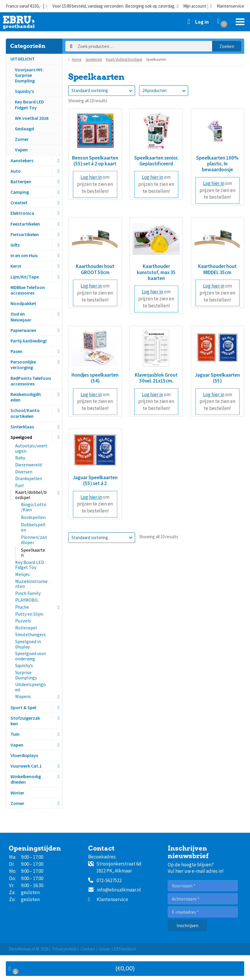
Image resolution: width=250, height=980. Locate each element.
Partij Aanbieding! (29, 341)
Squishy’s (24, 91)
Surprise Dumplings (26, 675)
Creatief (19, 202)
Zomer (22, 139)
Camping (20, 192)
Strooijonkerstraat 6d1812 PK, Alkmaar (115, 867)
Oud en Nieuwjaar (21, 317)
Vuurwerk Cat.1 (26, 766)
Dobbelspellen (33, 527)
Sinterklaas (22, 427)
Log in (202, 22)
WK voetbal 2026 (32, 118)
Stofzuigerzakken (25, 721)
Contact (88, 949)
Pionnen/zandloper (34, 540)
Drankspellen (29, 478)
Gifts (15, 245)
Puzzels (23, 621)
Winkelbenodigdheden (26, 779)
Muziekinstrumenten (31, 584)
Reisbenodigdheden (26, 397)
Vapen (21, 150)
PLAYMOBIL (27, 600)
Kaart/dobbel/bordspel (31, 495)
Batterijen (21, 181)
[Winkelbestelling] (102, 91)
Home (77, 59)
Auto (16, 171)
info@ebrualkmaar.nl (114, 890)
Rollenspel (26, 628)
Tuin (15, 734)
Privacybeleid (64, 949)
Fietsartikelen (25, 234)
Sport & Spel (23, 707)
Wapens (23, 696)
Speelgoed (21, 437)
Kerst (16, 266)
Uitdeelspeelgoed (30, 687)
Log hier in (91, 177)
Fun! (19, 485)
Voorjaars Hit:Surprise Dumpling (29, 75)
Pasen (16, 351)
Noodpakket (23, 303)
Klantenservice (227, 6)
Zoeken (227, 46)
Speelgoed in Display (28, 644)
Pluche (22, 607)
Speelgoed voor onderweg (31, 656)
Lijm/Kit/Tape (25, 277)
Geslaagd (24, 129)
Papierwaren (23, 330)
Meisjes (22, 574)
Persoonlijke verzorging (23, 365)
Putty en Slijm (29, 614)
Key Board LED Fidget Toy (29, 104)
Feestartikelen (25, 224)
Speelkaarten (33, 553)
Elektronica (22, 213)
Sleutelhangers (30, 634)
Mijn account (192, 6)
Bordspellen (33, 517)
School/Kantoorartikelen (25, 413)
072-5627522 (105, 881)
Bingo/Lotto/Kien (34, 507)
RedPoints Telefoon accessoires (31, 381)
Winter (17, 793)
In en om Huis (24, 255)
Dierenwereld (28, 465)
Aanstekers (22, 160)
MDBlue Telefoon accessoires (28, 290)
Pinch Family (28, 593)
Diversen (24, 472)
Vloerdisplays (24, 755)
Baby (20, 458)
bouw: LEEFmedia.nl (118, 949)
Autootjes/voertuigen (31, 448)
